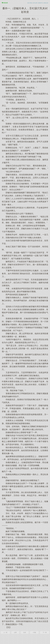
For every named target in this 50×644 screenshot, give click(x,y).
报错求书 (40, 3)
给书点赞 (35, 3)
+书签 (34, 632)
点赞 (15, 632)
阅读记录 (46, 3)
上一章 (5, 632)
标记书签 (30, 3)
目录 (25, 632)
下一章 (45, 632)
